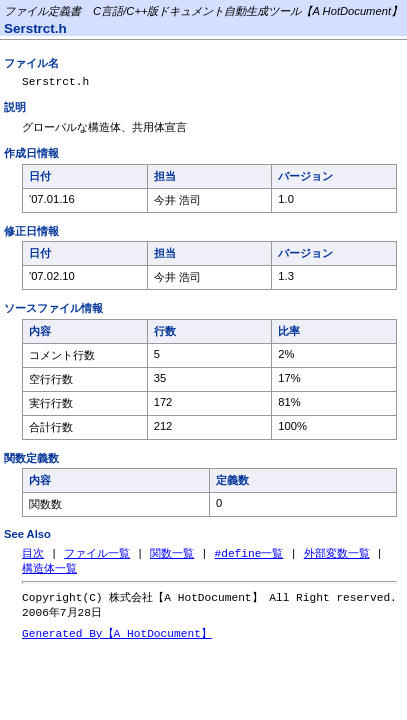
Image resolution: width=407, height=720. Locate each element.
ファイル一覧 (97, 557)
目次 (33, 557)
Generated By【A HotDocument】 (117, 641)
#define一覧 (248, 557)
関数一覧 (172, 557)
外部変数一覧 (337, 557)
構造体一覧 (49, 573)
